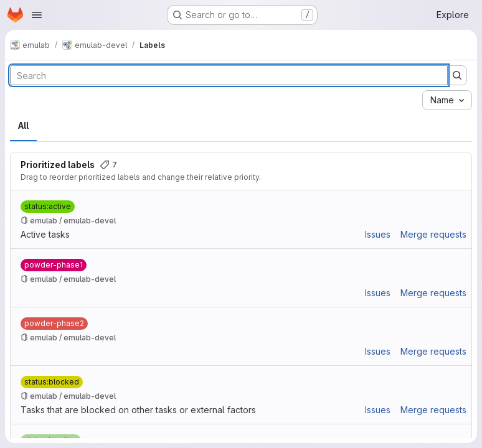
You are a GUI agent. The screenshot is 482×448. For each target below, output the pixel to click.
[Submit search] (457, 75)
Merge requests (433, 234)
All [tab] (23, 125)
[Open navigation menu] (37, 15)
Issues (378, 234)
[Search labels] (229, 75)
